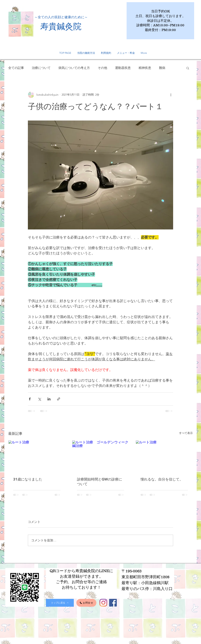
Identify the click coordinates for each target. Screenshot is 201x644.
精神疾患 (145, 68)
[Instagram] (103, 603)
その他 (102, 68)
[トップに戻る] (60, 603)
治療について (41, 68)
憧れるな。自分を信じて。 (162, 479)
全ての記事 (16, 68)
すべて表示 (186, 433)
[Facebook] (113, 603)
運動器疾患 (123, 68)
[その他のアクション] (171, 95)
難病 (162, 68)
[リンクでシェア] (59, 399)
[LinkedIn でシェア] (49, 399)
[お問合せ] (86, 603)
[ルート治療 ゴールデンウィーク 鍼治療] (101, 456)
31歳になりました (28, 479)
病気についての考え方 (74, 68)
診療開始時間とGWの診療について (100, 482)
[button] (188, 68)
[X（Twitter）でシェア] (39, 399)
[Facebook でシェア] (30, 399)
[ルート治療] (37, 456)
